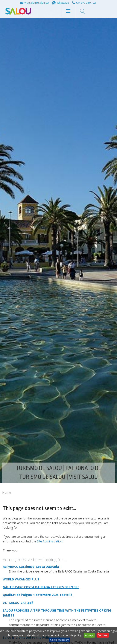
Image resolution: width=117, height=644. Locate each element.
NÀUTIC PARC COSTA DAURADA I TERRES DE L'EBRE (41, 587)
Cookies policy (59, 640)
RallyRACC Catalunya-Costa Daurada (31, 567)
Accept (89, 635)
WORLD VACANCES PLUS (21, 579)
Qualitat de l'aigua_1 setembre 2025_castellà (38, 595)
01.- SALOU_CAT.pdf (18, 603)
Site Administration (50, 541)
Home (7, 493)
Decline (103, 635)
